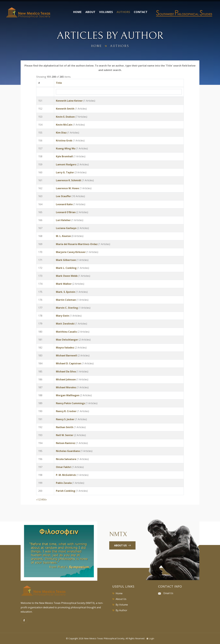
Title (59, 83)
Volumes (106, 12)
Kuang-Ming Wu (66, 148)
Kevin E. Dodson (65, 117)
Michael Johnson (66, 379)
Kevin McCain (64, 125)
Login (150, 638)
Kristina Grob (64, 141)
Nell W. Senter (65, 435)
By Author (121, 610)
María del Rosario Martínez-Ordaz (77, 244)
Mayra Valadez (65, 348)
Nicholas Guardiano (68, 451)
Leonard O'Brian (66, 212)
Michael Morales (66, 387)
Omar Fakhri (64, 467)
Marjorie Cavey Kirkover (71, 252)
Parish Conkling (66, 491)
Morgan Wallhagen (68, 395)
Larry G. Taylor (65, 172)
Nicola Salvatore (66, 459)
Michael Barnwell (66, 355)
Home (77, 12)
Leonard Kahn (64, 204)
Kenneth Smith (65, 109)
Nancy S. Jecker (65, 419)
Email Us (168, 593)
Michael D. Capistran (69, 363)
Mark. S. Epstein (66, 292)
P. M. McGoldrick (66, 475)
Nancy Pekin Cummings (70, 403)
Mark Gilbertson (66, 260)
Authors (123, 12)
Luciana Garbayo (66, 228)
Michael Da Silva (66, 372)
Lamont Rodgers (66, 164)
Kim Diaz (61, 133)
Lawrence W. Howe (67, 188)
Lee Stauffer (63, 196)
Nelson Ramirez (66, 443)
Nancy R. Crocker (66, 411)
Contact (141, 12)
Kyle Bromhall (64, 156)
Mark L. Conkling (66, 268)
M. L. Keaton (63, 236)
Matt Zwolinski (65, 324)
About (90, 12)
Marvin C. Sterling (67, 308)
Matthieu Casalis (66, 332)
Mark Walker (64, 284)
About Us (121, 599)
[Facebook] (24, 620)
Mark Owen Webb (67, 276)
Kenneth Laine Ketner (69, 101)
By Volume (122, 605)
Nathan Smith (65, 427)
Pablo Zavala (64, 483)
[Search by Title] (119, 92)
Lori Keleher (63, 220)
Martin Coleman (66, 300)
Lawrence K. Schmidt (69, 180)
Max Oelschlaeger (67, 340)
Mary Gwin (62, 316)
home (96, 46)
